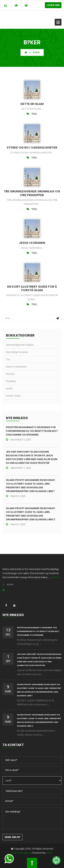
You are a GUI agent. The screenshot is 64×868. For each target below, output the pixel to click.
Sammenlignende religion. (20, 345)
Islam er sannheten (16, 367)
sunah (9, 388)
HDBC (49, 853)
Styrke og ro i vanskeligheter (32, 147)
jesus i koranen (32, 243)
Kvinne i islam (13, 396)
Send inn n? (13, 837)
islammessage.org (22, 853)
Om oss (55, 577)
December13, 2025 (19, 439)
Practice (10, 374)
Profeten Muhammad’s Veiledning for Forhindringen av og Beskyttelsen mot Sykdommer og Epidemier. (32, 431)
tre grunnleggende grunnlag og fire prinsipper (32, 193)
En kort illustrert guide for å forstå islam (32, 288)
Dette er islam (32, 104)
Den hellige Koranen (17, 352)
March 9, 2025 (16, 496)
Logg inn (53, 5)
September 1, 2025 (19, 468)
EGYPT (8, 585)
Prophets (11, 381)
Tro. (34, 114)
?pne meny (58, 22)
